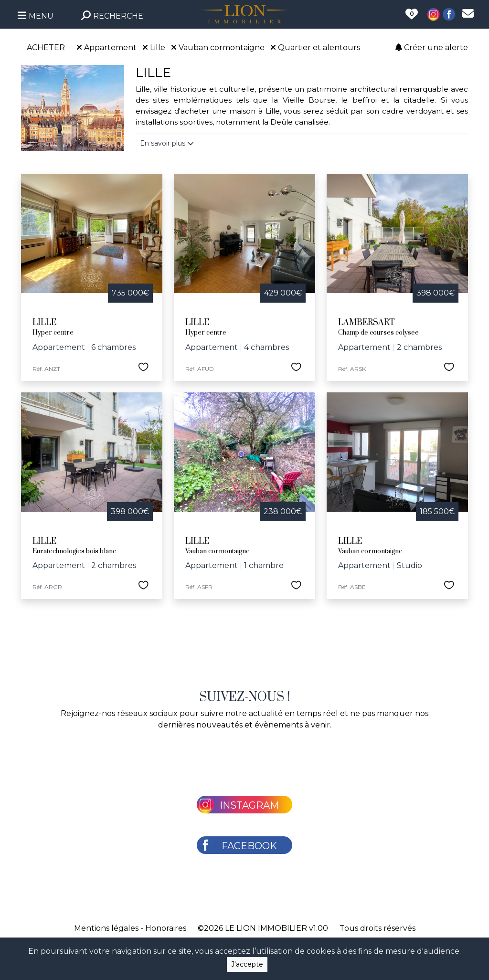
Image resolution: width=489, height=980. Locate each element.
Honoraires (166, 928)
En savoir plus (167, 143)
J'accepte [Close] (247, 964)
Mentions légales (106, 928)
